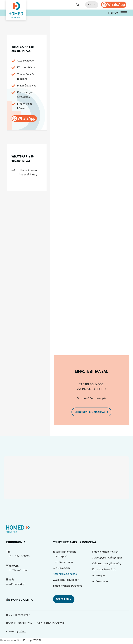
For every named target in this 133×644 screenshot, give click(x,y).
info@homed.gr (15, 584)
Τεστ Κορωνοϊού (63, 562)
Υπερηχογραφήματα (65, 574)
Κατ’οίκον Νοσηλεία (104, 569)
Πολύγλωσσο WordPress (15, 640)
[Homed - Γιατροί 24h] (18, 530)
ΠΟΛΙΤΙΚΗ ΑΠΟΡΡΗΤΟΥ (19, 623)
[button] (66, 13)
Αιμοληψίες (99, 575)
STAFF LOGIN (64, 599)
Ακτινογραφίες (62, 568)
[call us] (114, 5)
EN (92, 5)
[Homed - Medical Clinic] (16, 10)
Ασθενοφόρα (100, 581)
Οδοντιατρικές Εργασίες (107, 564)
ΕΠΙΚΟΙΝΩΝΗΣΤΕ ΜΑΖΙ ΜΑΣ (91, 412)
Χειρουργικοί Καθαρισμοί (107, 558)
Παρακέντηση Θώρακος (68, 586)
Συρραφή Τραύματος (66, 580)
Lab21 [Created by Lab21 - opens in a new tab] (22, 631)
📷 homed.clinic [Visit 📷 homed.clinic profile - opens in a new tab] (20, 600)
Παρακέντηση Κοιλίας (105, 552)
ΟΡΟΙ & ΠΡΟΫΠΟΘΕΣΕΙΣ (51, 623)
